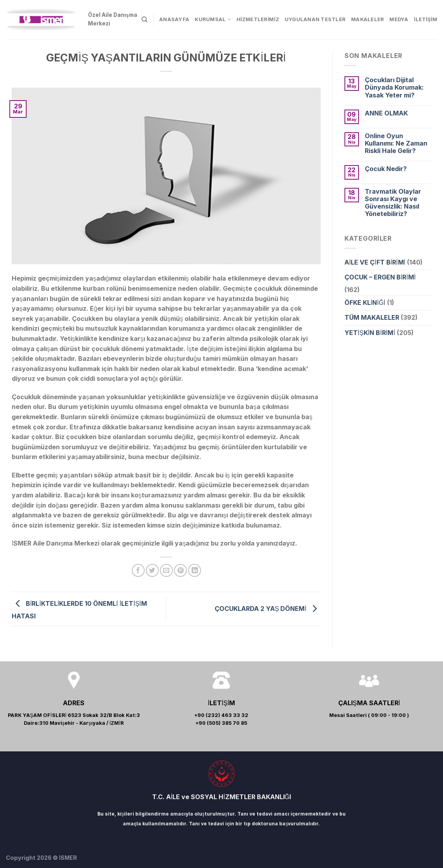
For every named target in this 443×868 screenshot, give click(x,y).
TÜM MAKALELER (372, 317)
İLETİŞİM (426, 19)
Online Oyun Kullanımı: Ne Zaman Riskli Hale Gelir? (396, 143)
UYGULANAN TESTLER (315, 19)
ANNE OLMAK (386, 113)
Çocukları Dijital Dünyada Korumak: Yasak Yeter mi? (394, 87)
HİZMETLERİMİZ (258, 19)
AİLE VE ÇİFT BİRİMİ (375, 262)
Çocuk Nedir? (386, 169)
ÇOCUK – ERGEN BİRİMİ (380, 277)
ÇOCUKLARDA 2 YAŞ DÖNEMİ (268, 608)
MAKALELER (368, 19)
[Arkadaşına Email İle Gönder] (166, 570)
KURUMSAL (213, 19)
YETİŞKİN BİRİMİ (370, 333)
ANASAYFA (174, 19)
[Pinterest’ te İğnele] (180, 570)
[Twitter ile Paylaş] (152, 570)
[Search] (144, 20)
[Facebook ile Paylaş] (138, 570)
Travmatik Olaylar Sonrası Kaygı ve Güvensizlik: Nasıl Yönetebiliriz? (393, 203)
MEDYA (399, 19)
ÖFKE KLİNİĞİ (365, 303)
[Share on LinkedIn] (195, 570)
